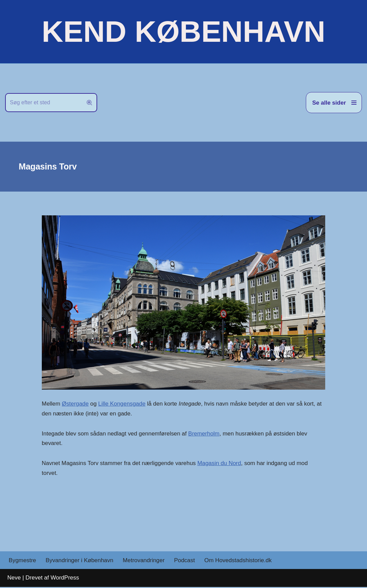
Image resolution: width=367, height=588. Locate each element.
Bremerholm (205, 434)
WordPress (65, 579)
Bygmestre (23, 561)
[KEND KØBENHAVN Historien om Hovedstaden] (183, 32)
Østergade (75, 404)
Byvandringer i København (80, 561)
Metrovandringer (144, 561)
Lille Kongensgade (122, 404)
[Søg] (43, 103)
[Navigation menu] (334, 103)
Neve (14, 579)
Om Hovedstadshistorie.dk (239, 561)
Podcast (185, 561)
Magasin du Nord (220, 464)
